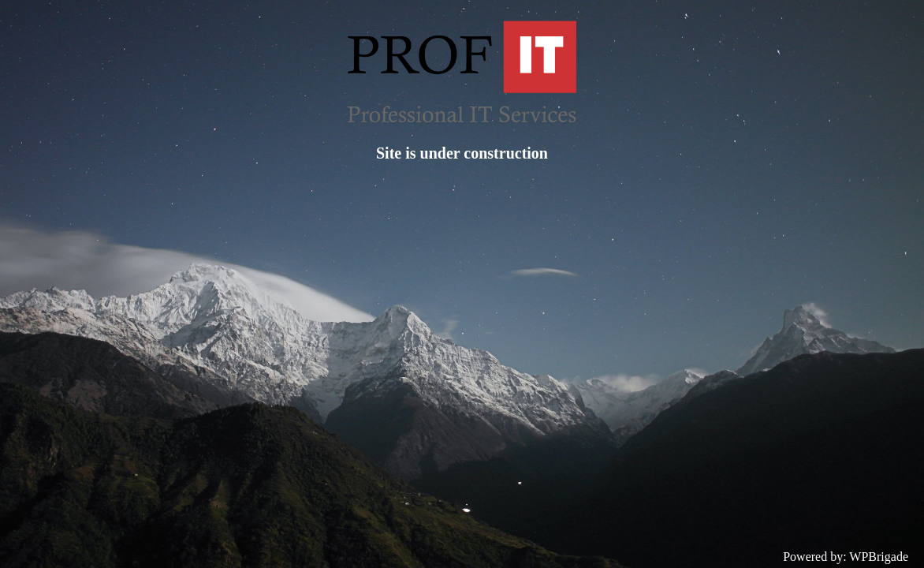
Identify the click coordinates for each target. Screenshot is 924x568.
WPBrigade (879, 557)
